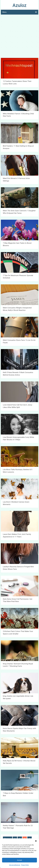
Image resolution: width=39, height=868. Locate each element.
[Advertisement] (19, 36)
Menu (4, 12)
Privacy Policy (25, 865)
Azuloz (20, 5)
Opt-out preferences (15, 865)
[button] (36, 841)
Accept (20, 860)
